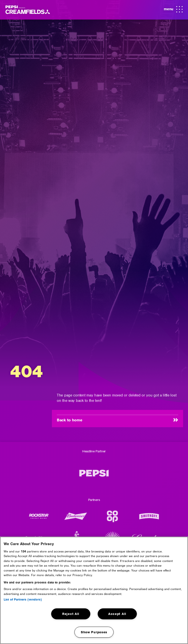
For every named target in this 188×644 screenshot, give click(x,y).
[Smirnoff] (149, 519)
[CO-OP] (112, 519)
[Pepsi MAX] (94, 476)
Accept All (117, 614)
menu (173, 10)
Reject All (71, 614)
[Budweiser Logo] (76, 519)
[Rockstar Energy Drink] (39, 519)
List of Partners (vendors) (23, 599)
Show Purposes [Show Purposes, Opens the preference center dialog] (94, 632)
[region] (94, 590)
